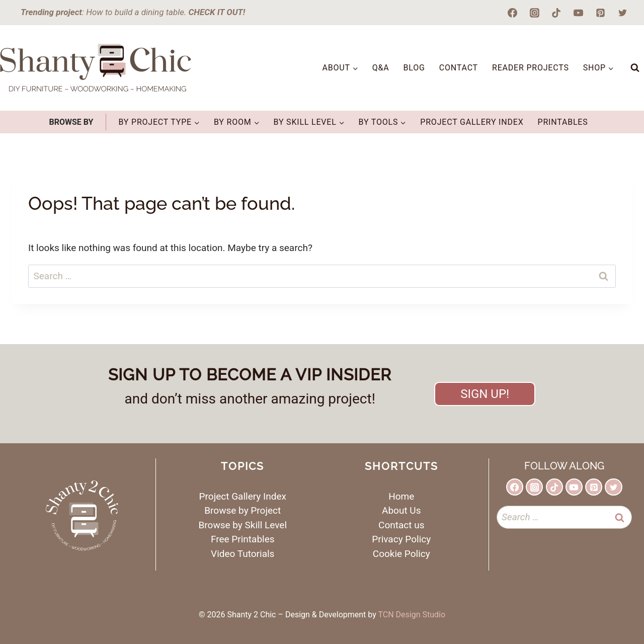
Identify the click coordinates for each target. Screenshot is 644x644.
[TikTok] (556, 13)
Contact (459, 68)
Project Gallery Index (472, 122)
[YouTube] (579, 13)
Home (401, 496)
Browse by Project (243, 510)
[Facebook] (513, 13)
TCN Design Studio (412, 615)
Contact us (401, 525)
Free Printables (243, 539)
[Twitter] (622, 13)
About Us (401, 510)
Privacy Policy (401, 539)
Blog (414, 68)
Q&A (381, 68)
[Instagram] (534, 13)
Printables (562, 122)
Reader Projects (531, 68)
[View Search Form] (635, 68)
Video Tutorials (243, 554)
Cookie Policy (401, 554)
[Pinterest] (600, 13)
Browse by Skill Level (243, 525)
